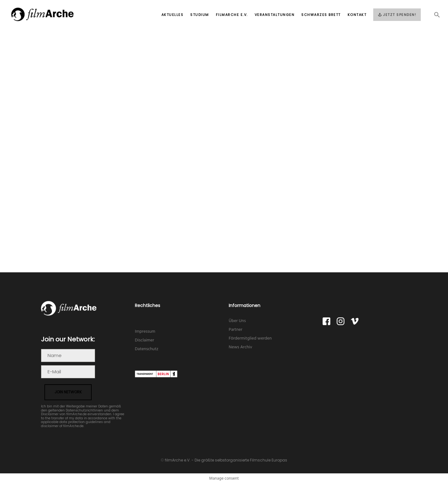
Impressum (145, 332)
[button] (434, 17)
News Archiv (240, 347)
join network (68, 392)
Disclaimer (145, 340)
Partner (236, 330)
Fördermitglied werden (250, 338)
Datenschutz (147, 349)
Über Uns (237, 321)
